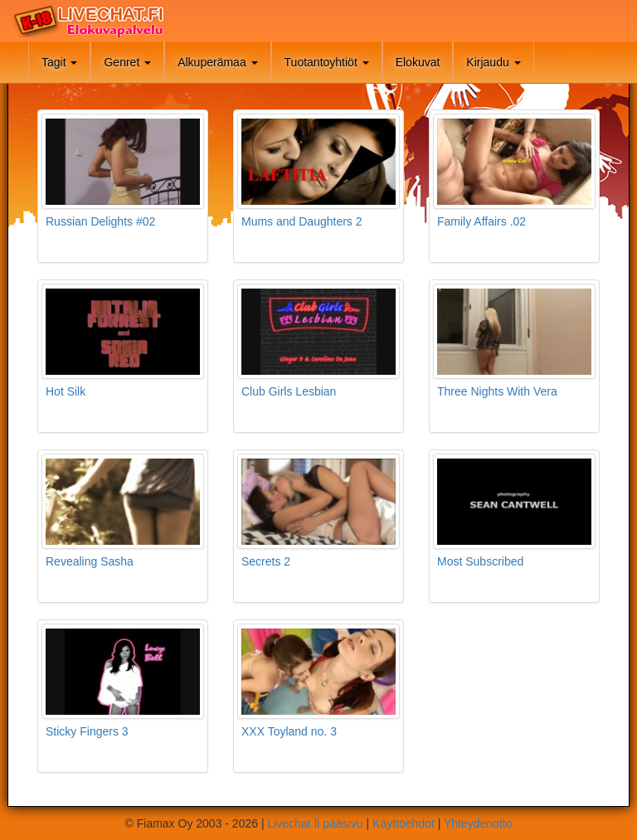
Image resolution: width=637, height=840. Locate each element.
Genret (127, 62)
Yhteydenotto (478, 823)
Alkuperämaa (217, 62)
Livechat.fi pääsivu (315, 823)
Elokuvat (418, 62)
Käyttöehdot (404, 823)
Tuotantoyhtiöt (327, 62)
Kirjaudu (493, 62)
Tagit (59, 62)
